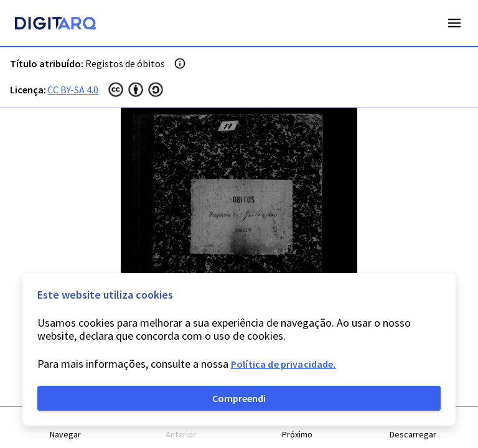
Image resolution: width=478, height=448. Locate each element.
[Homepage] (55, 25)
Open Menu (454, 23)
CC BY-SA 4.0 (73, 90)
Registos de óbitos (125, 63)
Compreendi (239, 398)
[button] (65, 428)
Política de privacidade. (284, 364)
